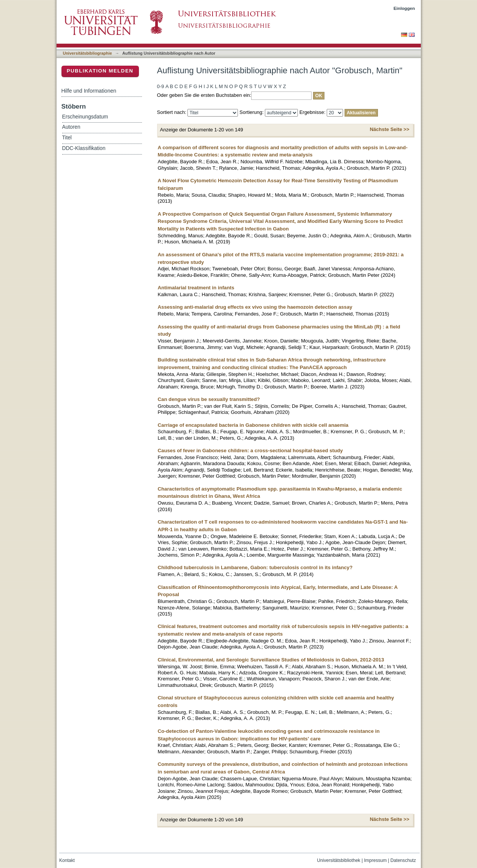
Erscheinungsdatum (85, 117)
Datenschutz (403, 860)
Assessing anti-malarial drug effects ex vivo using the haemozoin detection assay (255, 307)
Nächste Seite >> (389, 129)
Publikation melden (100, 71)
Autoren (71, 127)
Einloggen (404, 8)
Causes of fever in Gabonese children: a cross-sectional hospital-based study (250, 451)
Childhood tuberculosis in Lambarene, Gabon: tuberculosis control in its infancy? (255, 567)
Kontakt (67, 860)
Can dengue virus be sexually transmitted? (209, 399)
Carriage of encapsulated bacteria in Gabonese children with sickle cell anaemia (253, 425)
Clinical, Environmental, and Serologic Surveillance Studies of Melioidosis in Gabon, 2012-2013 (271, 660)
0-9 (161, 86)
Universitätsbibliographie (87, 53)
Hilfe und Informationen (89, 91)
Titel (67, 138)
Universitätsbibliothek (338, 860)
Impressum (375, 860)
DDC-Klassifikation (84, 148)
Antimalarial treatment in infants (196, 288)
